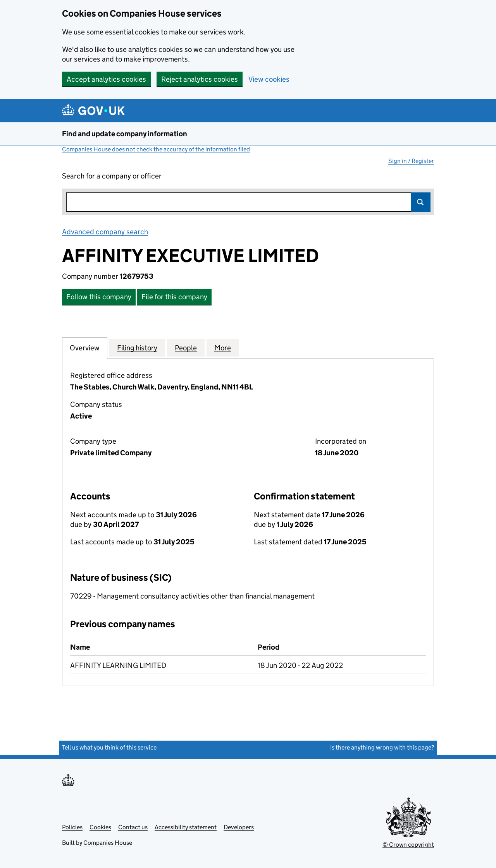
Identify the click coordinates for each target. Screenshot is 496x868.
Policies (72, 827)
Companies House (108, 843)
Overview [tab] (85, 348)
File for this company (174, 297)
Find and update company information (125, 134)
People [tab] (186, 348)
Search (421, 202)
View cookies (269, 79)
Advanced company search (105, 232)
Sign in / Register (411, 161)
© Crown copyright (408, 845)
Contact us (133, 827)
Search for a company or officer (112, 176)
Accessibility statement (186, 827)
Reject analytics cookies (200, 79)
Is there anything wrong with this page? (382, 747)
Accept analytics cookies (106, 79)
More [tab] (223, 348)
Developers (239, 827)
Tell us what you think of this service (109, 747)
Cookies (100, 827)
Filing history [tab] (137, 348)
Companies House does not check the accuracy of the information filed (156, 149)
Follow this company (99, 297)
